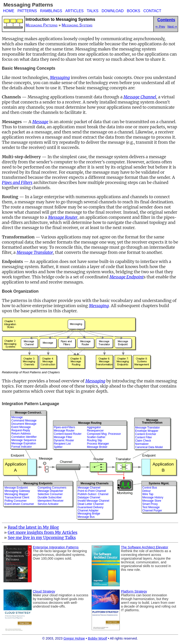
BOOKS (133, 11)
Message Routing (90, 423)
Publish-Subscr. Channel (93, 494)
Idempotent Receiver (51, 501)
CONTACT (152, 11)
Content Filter (143, 437)
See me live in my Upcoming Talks (42, 538)
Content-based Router (68, 434)
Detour (146, 491)
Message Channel (89, 488)
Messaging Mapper (16, 494)
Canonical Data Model (149, 447)
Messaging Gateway (17, 491)
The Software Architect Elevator (145, 547)
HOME (9, 11)
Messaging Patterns (41, 25)
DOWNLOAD (112, 11)
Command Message (24, 421)
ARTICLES (75, 11)
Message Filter (63, 437)
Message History (153, 497)
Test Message (151, 507)
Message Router (64, 431)
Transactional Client (17, 497)
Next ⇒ (172, 27)
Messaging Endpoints (38, 483)
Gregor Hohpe (74, 638)
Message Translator (147, 428)
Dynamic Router (64, 440)
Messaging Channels (95, 483)
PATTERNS (27, 11)
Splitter (58, 447)
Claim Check (143, 441)
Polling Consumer (16, 501)
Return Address (21, 434)
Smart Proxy (150, 504)
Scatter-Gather (96, 437)
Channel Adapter (88, 511)
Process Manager (98, 444)
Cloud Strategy (44, 591)
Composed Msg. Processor (104, 434)
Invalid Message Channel (93, 501)
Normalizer (142, 444)
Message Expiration (24, 443)
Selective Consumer (50, 494)
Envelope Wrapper (147, 431)
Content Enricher (146, 434)
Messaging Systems (77, 25)
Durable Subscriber (50, 497)
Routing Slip (95, 440)
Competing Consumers (52, 488)
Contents (166, 20)
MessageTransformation (152, 421)
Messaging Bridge (89, 514)
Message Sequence (24, 440)
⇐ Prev (160, 27)
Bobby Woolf (97, 638)
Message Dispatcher (50, 491)
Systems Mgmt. (159, 483)
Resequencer (95, 431)
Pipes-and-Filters (65, 427)
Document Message (24, 424)
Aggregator (94, 427)
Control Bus (150, 488)
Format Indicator (21, 447)
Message (17, 417)
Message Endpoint (16, 488)
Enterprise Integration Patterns (56, 547)
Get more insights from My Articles (43, 532)
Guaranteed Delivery (90, 507)
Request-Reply (21, 430)
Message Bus (86, 517)
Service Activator (48, 504)
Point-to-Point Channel (92, 491)
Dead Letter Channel (91, 504)
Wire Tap (148, 494)
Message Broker (97, 447)
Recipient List (62, 444)
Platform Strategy (134, 591)
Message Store (152, 501)
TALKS (93, 11)
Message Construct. (28, 413)
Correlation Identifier (24, 437)
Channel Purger (152, 511)
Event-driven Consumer (19, 504)
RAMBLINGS (51, 11)
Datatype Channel (89, 497)
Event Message (21, 427)
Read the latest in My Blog (33, 527)
